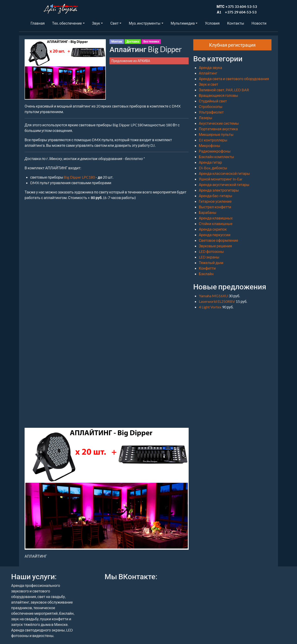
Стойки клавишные (216, 224)
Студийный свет (213, 101)
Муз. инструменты (145, 23)
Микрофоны (210, 145)
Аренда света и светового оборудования (234, 79)
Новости (259, 23)
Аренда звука (211, 67)
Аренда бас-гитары (216, 196)
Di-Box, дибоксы (213, 168)
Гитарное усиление (215, 201)
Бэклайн (206, 274)
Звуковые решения (215, 246)
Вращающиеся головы (218, 95)
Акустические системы (219, 123)
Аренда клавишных (216, 218)
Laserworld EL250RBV (217, 301)
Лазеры (206, 118)
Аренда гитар (210, 162)
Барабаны (208, 212)
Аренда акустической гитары (224, 185)
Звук (96, 23)
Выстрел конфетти (215, 207)
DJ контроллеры (213, 140)
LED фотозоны (211, 251)
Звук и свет (209, 84)
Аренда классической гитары (224, 173)
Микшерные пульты (216, 134)
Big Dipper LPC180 (79, 177)
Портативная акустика (218, 129)
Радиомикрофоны (215, 151)
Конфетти (207, 268)
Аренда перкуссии (215, 235)
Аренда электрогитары (219, 190)
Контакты (236, 23)
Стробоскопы (211, 106)
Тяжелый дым (211, 263)
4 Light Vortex (210, 307)
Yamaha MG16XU (214, 296)
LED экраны (209, 257)
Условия (212, 23)
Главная (38, 23)
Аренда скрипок (213, 229)
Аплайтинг (208, 73)
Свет (114, 23)
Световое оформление (219, 240)
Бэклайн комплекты (216, 157)
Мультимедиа (183, 23)
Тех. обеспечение (67, 23)
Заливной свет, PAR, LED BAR (224, 90)
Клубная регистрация (232, 45)
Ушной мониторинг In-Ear (221, 179)
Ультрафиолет (211, 112)
